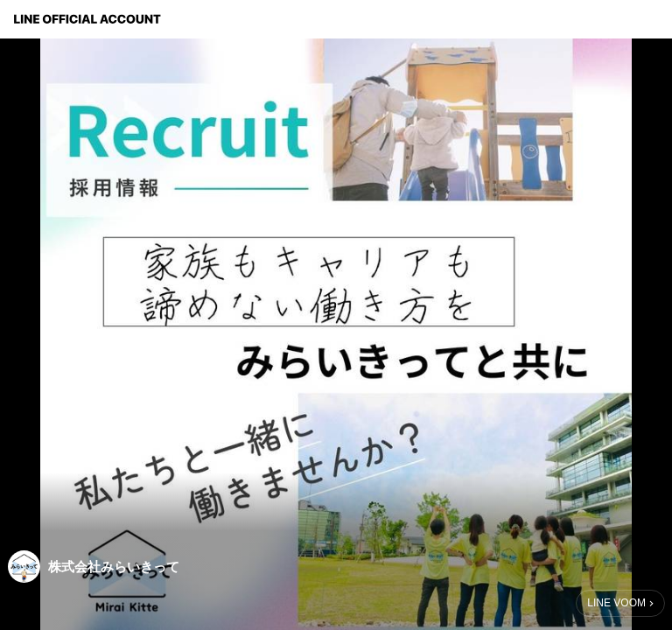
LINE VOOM (616, 603)
